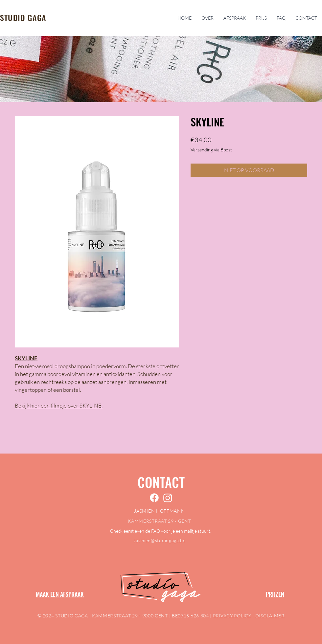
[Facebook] (154, 498)
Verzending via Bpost (211, 150)
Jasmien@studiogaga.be (160, 540)
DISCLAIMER (270, 616)
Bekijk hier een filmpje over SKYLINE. (59, 405)
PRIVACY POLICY (232, 616)
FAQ (156, 531)
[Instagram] (168, 498)
